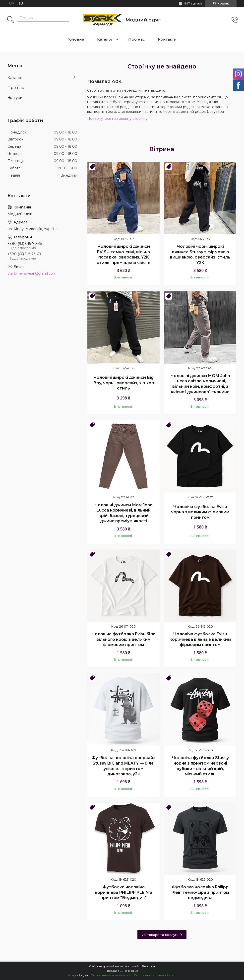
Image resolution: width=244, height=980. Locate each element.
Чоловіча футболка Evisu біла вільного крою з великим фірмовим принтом (123, 639)
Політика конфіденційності (155, 975)
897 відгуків (193, 3)
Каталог (105, 39)
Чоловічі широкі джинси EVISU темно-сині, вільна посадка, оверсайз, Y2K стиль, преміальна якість (124, 255)
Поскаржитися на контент (111, 975)
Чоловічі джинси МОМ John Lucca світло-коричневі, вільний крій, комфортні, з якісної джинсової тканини (200, 384)
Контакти (167, 39)
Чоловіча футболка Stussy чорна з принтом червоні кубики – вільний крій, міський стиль (200, 766)
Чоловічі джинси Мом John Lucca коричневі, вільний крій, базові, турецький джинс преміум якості (123, 513)
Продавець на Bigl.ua (122, 971)
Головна (76, 39)
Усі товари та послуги (160, 935)
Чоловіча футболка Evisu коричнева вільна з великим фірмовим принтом (200, 639)
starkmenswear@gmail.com (32, 273)
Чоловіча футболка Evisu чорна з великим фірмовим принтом (200, 512)
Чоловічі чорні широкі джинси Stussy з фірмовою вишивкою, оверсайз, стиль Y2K (200, 255)
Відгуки (15, 98)
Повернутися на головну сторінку (117, 119)
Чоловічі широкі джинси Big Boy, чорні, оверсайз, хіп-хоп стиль (124, 383)
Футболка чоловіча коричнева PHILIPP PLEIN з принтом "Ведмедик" (123, 892)
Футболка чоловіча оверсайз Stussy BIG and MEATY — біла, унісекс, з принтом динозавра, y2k (123, 766)
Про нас (137, 39)
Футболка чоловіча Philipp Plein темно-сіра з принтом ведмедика (200, 892)
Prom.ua (148, 966)
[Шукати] (10, 20)
